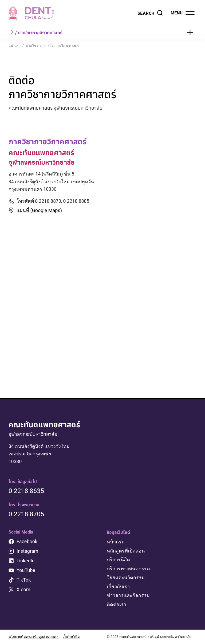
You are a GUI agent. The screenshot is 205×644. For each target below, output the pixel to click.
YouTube (26, 571)
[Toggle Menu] (190, 33)
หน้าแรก (116, 542)
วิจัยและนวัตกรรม (126, 578)
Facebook (27, 542)
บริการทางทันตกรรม (128, 569)
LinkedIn (26, 561)
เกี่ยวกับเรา (118, 587)
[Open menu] (183, 13)
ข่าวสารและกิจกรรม (128, 596)
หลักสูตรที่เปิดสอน (126, 551)
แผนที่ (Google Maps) (39, 211)
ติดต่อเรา (117, 604)
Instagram (27, 552)
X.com (23, 590)
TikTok (24, 581)
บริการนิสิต (118, 560)
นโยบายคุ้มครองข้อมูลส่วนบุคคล (34, 637)
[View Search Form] (150, 13)
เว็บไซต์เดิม (72, 637)
